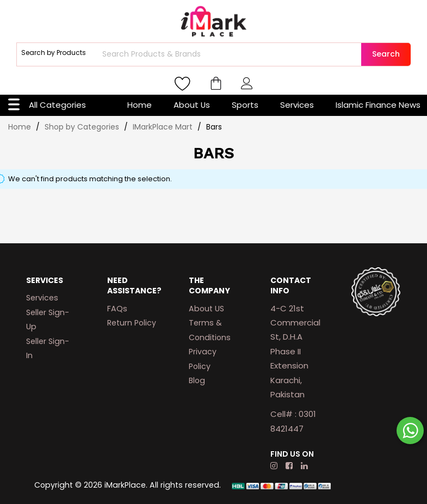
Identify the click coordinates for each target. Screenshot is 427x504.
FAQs (117, 309)
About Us (192, 105)
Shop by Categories (83, 127)
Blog (197, 380)
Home (140, 105)
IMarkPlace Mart (164, 127)
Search (386, 54)
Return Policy (132, 323)
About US (206, 309)
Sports (245, 105)
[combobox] (230, 54)
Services (297, 105)
